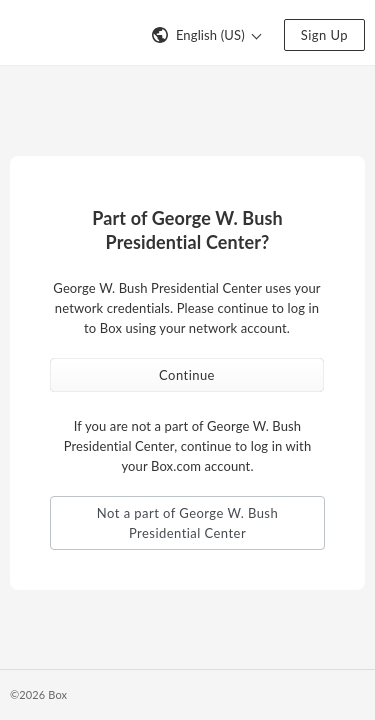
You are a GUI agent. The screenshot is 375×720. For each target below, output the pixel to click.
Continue (187, 375)
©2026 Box (38, 694)
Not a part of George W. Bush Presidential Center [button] (187, 523)
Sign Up (324, 35)
